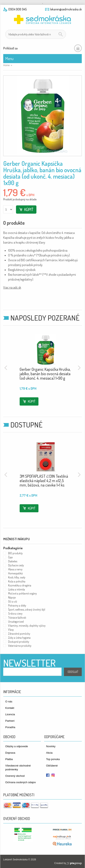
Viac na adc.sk (12, 287)
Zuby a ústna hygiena (19, 638)
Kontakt (10, 708)
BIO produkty (15, 553)
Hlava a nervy (15, 569)
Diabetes (13, 561)
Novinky (51, 746)
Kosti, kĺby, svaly (17, 577)
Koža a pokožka (17, 581)
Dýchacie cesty (16, 565)
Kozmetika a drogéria (20, 585)
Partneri (10, 721)
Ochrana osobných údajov (21, 782)
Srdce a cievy (15, 613)
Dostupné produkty (19, 642)
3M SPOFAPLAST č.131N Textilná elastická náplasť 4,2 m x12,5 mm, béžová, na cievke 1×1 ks (44, 481)
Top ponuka (53, 759)
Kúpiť (29, 209)
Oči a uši (13, 601)
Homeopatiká (15, 573)
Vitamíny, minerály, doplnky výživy (27, 626)
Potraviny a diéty (17, 605)
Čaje (10, 557)
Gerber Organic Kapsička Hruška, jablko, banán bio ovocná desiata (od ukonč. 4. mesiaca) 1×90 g (45, 374)
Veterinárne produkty (20, 646)
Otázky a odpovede (17, 746)
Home (6, 65)
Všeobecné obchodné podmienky (18, 768)
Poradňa (10, 727)
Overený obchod (15, 776)
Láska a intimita (16, 589)
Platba (9, 759)
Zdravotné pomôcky (19, 634)
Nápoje (12, 597)
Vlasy (11, 630)
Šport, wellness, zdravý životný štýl (27, 609)
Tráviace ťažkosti (17, 617)
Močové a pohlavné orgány (22, 593)
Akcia (49, 753)
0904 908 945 (18, 9)
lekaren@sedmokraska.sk (66, 9)
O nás (9, 701)
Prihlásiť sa (10, 48)
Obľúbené (52, 766)
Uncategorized (16, 622)
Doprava (10, 753)
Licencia (10, 714)
